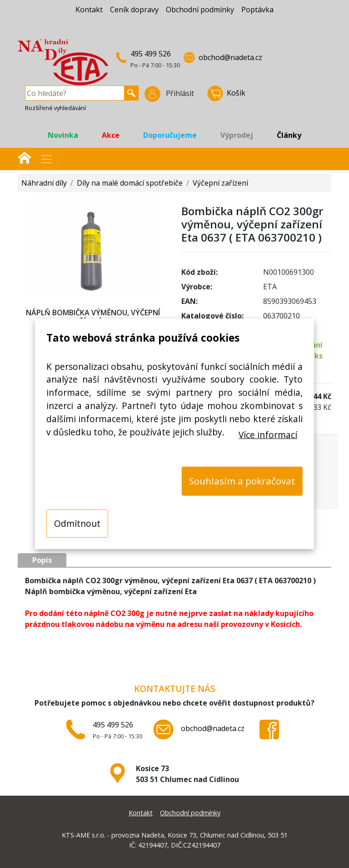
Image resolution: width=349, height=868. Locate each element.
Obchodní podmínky (200, 10)
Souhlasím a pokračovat (242, 481)
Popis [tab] (42, 560)
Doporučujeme (170, 135)
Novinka (63, 135)
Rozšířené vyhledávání (55, 108)
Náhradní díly (44, 183)
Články (289, 135)
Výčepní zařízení (220, 183)
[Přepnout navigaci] (46, 159)
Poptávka (257, 10)
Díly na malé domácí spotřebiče (130, 183)
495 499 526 (151, 54)
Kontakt (89, 10)
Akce (111, 135)
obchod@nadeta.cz (230, 57)
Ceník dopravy (134, 10)
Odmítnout (77, 523)
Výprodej (237, 135)
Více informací (268, 434)
